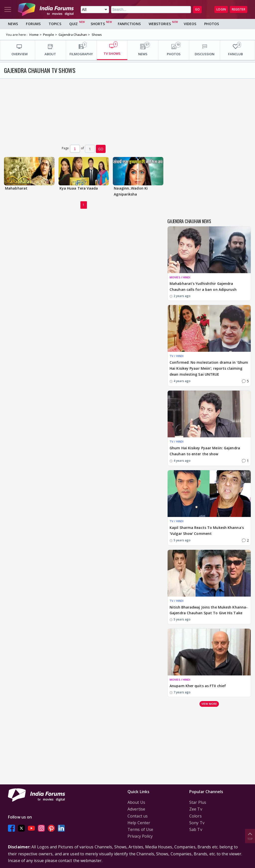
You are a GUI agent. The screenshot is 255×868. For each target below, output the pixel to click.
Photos (212, 24)
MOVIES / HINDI (180, 277)
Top (250, 836)
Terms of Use (140, 829)
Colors (195, 816)
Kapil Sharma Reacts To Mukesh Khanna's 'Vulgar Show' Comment (207, 531)
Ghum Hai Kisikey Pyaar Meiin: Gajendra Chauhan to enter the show (205, 451)
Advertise (136, 809)
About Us (136, 802)
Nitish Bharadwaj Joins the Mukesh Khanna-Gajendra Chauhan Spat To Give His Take (209, 610)
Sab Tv (196, 829)
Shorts (98, 24)
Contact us (138, 816)
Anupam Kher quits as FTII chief (198, 686)
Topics (55, 24)
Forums (33, 24)
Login (221, 9)
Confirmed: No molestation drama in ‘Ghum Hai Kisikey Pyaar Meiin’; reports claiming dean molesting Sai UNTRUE (209, 368)
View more (209, 704)
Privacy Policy (140, 836)
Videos (190, 24)
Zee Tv (196, 809)
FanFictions (129, 24)
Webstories (160, 24)
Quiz (73, 24)
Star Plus (198, 802)
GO (197, 9)
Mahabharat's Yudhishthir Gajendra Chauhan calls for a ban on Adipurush (203, 286)
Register (239, 9)
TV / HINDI (177, 356)
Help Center (139, 823)
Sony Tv (197, 823)
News (13, 24)
